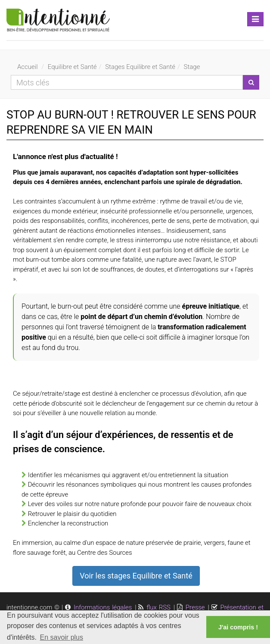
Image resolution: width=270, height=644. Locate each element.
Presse (195, 607)
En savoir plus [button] (62, 637)
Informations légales (103, 607)
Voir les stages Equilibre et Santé (136, 576)
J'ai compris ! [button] (238, 627)
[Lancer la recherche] (251, 82)
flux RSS (158, 607)
